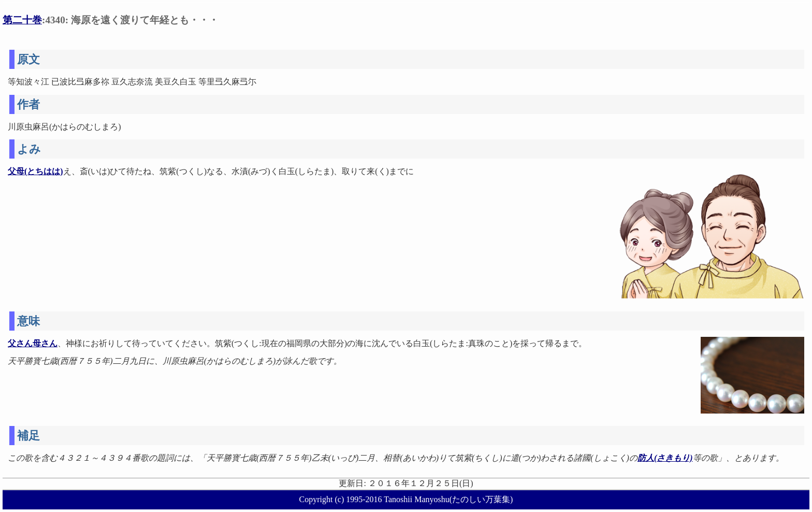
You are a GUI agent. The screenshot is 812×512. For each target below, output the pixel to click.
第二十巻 (22, 20)
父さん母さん (33, 343)
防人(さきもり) (665, 458)
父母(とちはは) (35, 171)
